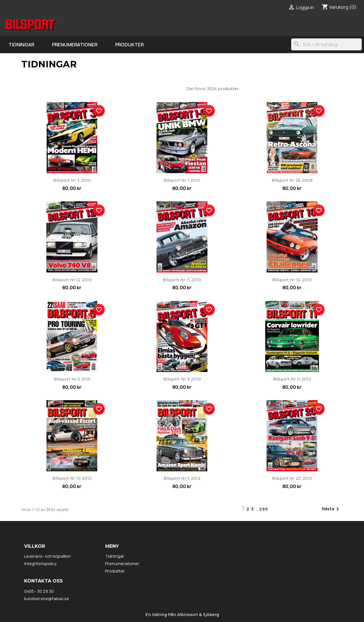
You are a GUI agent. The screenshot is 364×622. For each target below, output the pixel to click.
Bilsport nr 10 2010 (292, 280)
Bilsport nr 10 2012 (72, 478)
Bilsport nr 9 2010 (182, 379)
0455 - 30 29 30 (39, 591)
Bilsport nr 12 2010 (72, 280)
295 (264, 509)
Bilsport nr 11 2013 (292, 379)
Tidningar (21, 45)
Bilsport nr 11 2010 (182, 280)
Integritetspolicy (40, 564)
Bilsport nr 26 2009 (292, 180)
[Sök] (326, 44)
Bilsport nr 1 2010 (182, 180)
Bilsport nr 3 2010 (72, 180)
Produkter (129, 45)
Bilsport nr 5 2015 (72, 379)
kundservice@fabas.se (47, 599)
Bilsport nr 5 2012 (182, 478)
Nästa (331, 509)
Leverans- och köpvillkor (48, 556)
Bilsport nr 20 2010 (292, 478)
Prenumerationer (75, 45)
